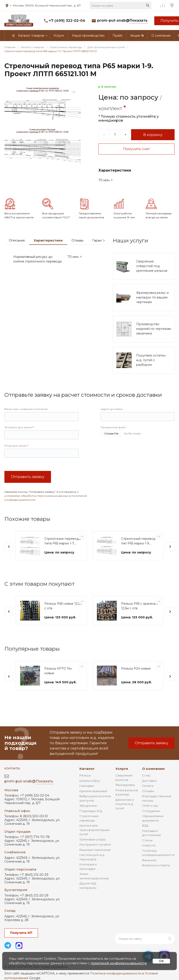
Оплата (148, 786)
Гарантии (100, 240)
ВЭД (145, 825)
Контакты (12, 768)
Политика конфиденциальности (116, 973)
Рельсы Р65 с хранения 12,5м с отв (140, 606)
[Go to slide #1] (11, 176)
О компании (153, 769)
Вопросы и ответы (156, 865)
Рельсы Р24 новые (136, 668)
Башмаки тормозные (95, 850)
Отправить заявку (28, 477)
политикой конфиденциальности (119, 963)
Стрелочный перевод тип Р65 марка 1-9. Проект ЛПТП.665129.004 (138, 541)
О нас (146, 775)
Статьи (147, 840)
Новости (149, 845)
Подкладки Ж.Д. (91, 811)
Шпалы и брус (90, 781)
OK (161, 961)
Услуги (122, 769)
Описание (17, 240)
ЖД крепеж (88, 806)
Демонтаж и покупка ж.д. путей (125, 804)
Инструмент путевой (95, 844)
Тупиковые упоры (93, 839)
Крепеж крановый (93, 791)
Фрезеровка (125, 785)
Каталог (87, 769)
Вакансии (149, 860)
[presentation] (104, 240)
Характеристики (48, 240)
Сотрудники (151, 811)
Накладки (87, 786)
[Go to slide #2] (26, 176)
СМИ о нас (150, 806)
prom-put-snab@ (122, 21)
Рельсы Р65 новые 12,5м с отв (63, 606)
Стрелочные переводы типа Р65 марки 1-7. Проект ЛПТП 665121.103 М (63, 541)
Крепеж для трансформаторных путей (95, 830)
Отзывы (77, 240)
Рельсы (85, 775)
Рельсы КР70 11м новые (58, 671)
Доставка (149, 781)
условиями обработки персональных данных (36, 496)
